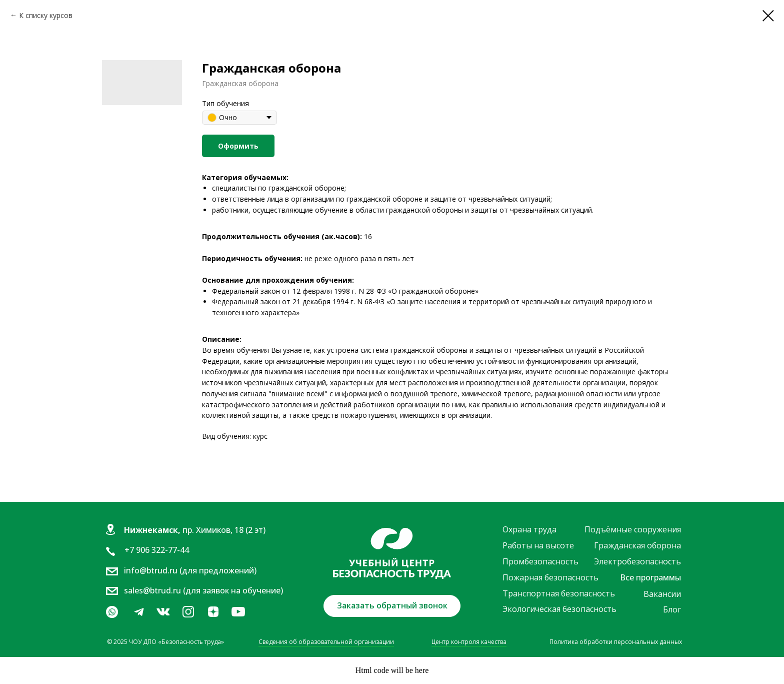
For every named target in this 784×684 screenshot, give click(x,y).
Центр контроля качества (469, 642)
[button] (392, 606)
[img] (163, 612)
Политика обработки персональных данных (616, 642)
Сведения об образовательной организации (326, 642)
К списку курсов (46, 15)
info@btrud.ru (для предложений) (190, 570)
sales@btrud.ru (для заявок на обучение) (203, 590)
